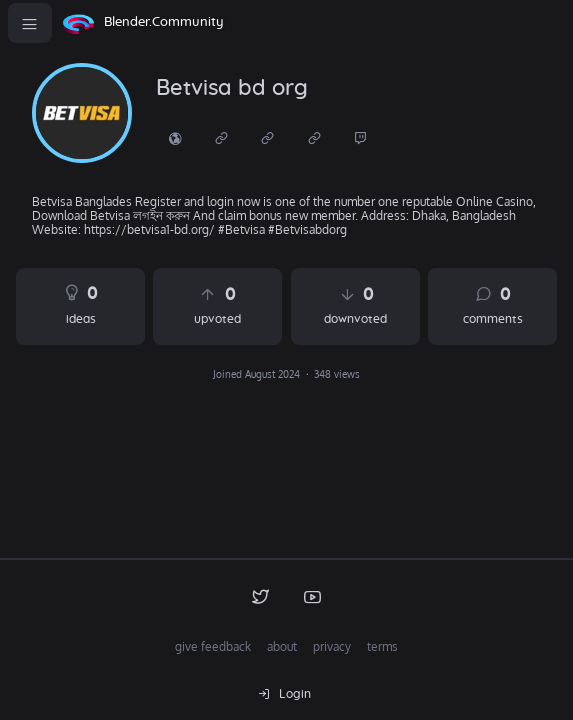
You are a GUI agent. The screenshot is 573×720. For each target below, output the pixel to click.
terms (382, 646)
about (282, 646)
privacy (332, 646)
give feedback (213, 646)
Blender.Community (164, 22)
